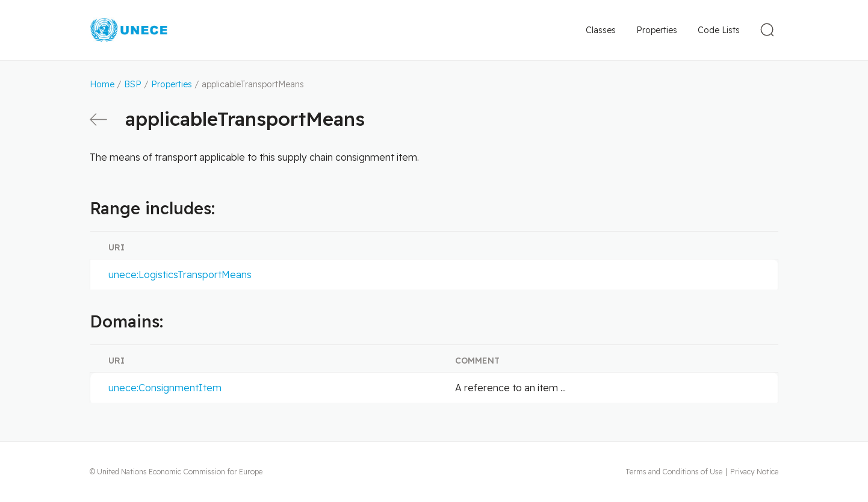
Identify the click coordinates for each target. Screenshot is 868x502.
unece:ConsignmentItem (165, 388)
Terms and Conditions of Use (674, 472)
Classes (601, 30)
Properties (657, 30)
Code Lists (719, 30)
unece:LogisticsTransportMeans (180, 274)
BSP (133, 84)
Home (102, 84)
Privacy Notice (754, 472)
